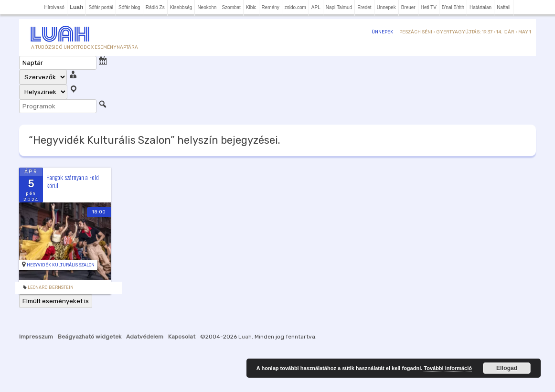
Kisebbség (181, 7)
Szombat (231, 7)
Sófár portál (101, 7)
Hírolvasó (54, 7)
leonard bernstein (51, 287)
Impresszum (36, 337)
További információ (448, 368)
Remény (271, 7)
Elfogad (507, 368)
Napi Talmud (339, 7)
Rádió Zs (155, 7)
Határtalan (480, 7)
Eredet (364, 7)
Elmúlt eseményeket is (56, 301)
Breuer (408, 7)
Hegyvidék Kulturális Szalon (61, 265)
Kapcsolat (182, 337)
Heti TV (429, 7)
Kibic (251, 7)
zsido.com (295, 7)
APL (316, 7)
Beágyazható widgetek (90, 337)
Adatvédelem (145, 337)
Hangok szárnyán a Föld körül (73, 181)
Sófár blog (129, 7)
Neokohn (207, 7)
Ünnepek (386, 7)
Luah (245, 337)
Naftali (503, 7)
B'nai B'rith (453, 7)
